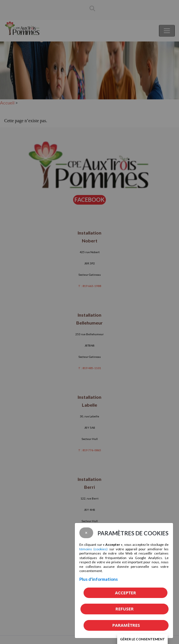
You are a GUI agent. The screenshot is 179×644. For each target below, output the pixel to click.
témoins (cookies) (93, 549)
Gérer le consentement (142, 639)
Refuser (125, 609)
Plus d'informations (99, 579)
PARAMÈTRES (126, 625)
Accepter (125, 593)
